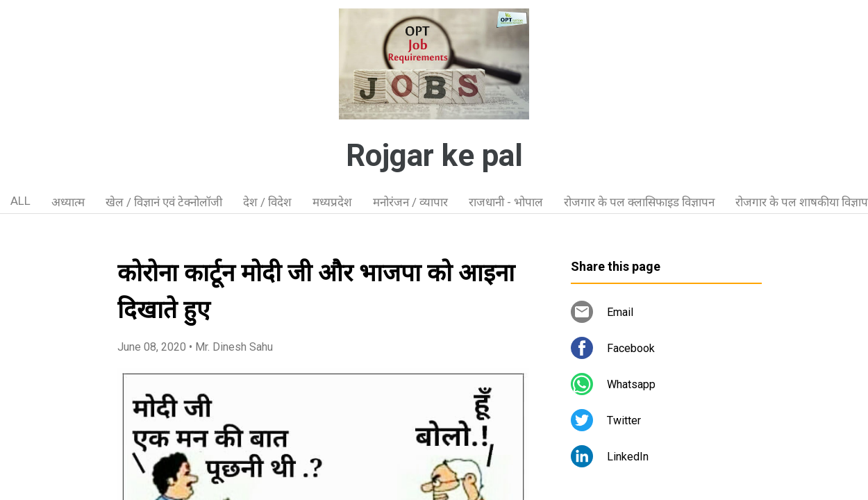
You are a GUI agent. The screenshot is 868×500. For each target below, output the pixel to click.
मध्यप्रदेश (332, 202)
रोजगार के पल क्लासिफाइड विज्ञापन (639, 202)
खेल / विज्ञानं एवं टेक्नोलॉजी (164, 202)
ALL (20, 201)
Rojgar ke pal (434, 156)
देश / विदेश (267, 202)
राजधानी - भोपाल (506, 202)
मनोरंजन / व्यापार (410, 202)
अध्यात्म (68, 202)
